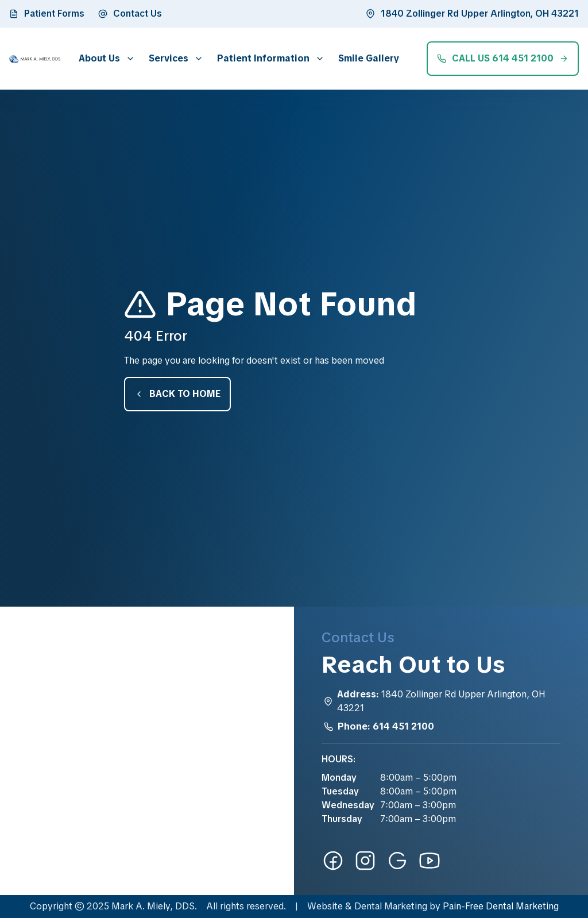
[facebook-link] (333, 861)
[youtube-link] (430, 861)
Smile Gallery (369, 58)
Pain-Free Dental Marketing (501, 906)
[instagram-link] (365, 861)
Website (325, 906)
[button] (105, 58)
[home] (35, 59)
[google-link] (397, 861)
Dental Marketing (391, 906)
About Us (99, 58)
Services (169, 58)
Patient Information (263, 58)
